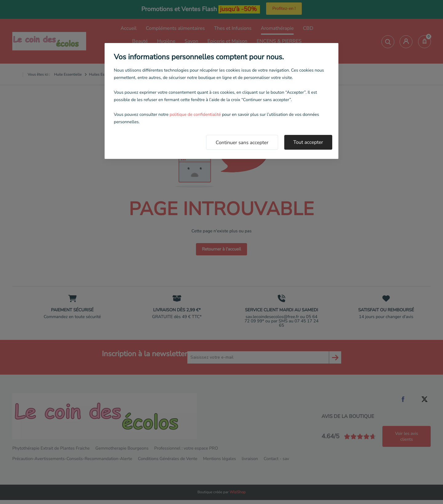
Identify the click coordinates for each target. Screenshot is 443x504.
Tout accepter (308, 142)
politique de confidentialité (195, 114)
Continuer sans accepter (242, 143)
